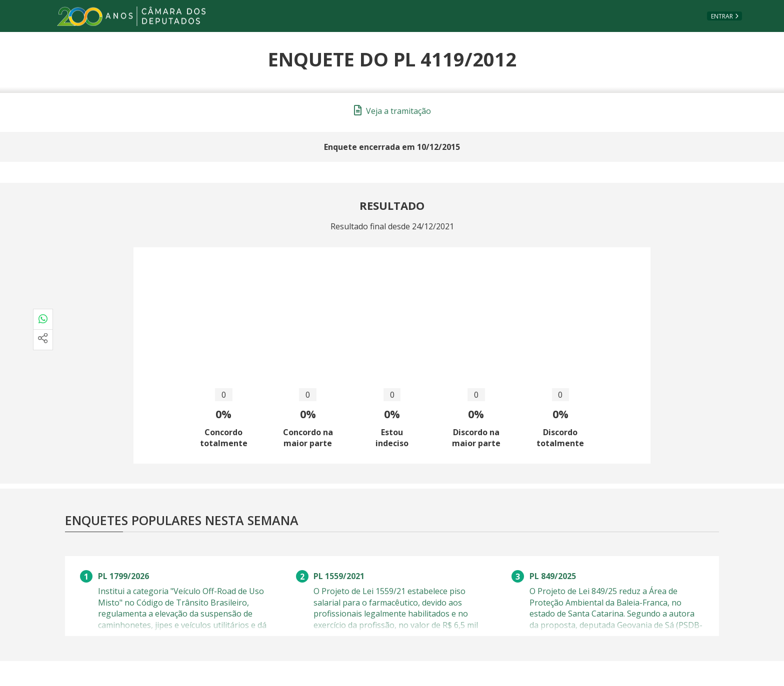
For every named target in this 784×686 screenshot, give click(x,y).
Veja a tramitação (392, 111)
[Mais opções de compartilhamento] (43, 340)
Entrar (722, 16)
